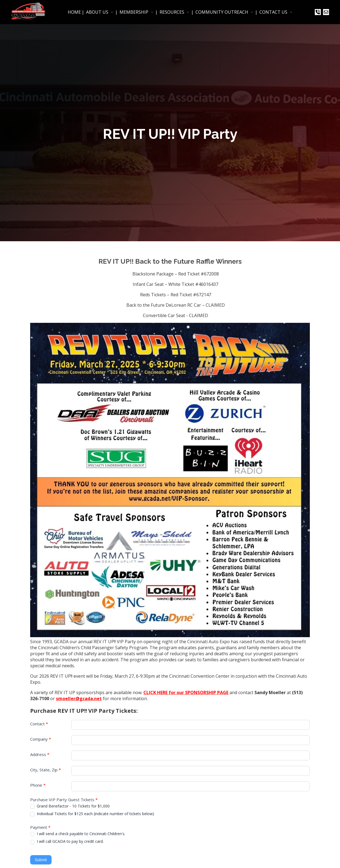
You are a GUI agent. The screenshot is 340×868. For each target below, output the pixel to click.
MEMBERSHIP (134, 12)
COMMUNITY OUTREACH (222, 12)
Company (41, 739)
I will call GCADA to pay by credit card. (67, 841)
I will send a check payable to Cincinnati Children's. (78, 834)
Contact (39, 724)
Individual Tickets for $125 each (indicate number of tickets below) (92, 814)
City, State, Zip (46, 770)
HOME (74, 12)
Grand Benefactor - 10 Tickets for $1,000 (70, 806)
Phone (38, 785)
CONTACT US (273, 12)
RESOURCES (172, 12)
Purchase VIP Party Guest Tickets (64, 800)
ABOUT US (97, 12)
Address (40, 754)
